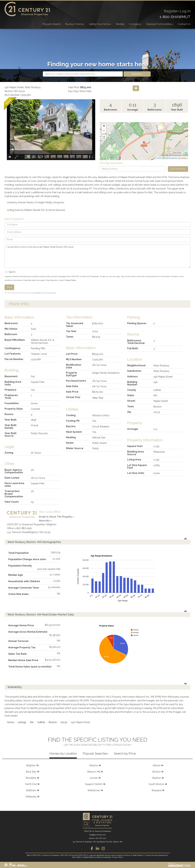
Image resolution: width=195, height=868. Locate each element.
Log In (185, 11)
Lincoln (94, 778)
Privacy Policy (70, 280)
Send (9, 287)
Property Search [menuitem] (52, 24)
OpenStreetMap (171, 158)
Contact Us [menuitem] (184, 24)
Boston (53, 722)
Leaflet (159, 158)
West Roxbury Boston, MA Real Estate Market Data (41, 614)
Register (171, 11)
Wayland (156, 790)
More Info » (45, 521)
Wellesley (31, 797)
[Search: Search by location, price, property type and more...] (83, 74)
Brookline (31, 778)
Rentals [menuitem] (120, 24)
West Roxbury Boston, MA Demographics (34, 542)
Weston (94, 765)
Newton (157, 778)
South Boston (156, 784)
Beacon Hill (94, 772)
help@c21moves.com (98, 835)
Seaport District (94, 784)
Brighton (31, 765)
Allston (156, 765)
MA (32, 722)
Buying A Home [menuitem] (75, 24)
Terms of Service (48, 293)
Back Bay (31, 772)
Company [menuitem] (135, 24)
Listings (22, 722)
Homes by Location (63, 754)
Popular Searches (95, 754)
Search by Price (125, 754)
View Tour (98, 398)
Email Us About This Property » (56, 517)
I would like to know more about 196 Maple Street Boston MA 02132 (97, 256)
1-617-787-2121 (23, 528)
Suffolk (41, 722)
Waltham (31, 790)
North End (31, 784)
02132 (64, 722)
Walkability (15, 687)
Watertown (94, 790)
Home (10, 722)
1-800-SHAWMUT (175, 17)
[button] (137, 74)
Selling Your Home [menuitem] (100, 24)
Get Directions (178, 169)
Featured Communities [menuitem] (160, 24)
